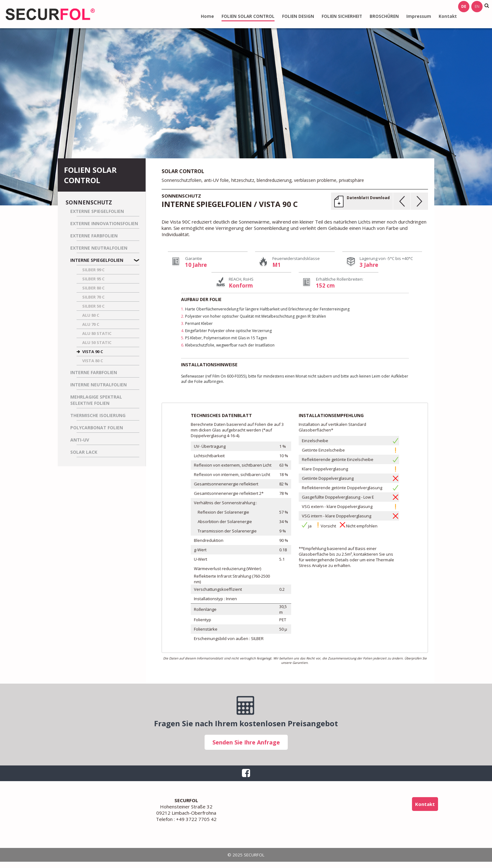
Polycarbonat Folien (97, 428)
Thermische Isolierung (98, 415)
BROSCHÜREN (384, 16)
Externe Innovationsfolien (104, 223)
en (477, 6)
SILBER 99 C (93, 270)
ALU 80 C (91, 315)
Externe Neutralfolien (99, 248)
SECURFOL (50, 14)
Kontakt (448, 16)
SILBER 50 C (93, 306)
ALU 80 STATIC (97, 333)
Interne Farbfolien (94, 372)
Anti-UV (80, 440)
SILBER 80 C (93, 288)
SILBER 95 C (93, 279)
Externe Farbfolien (94, 236)
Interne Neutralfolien (99, 385)
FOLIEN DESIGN (298, 16)
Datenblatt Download (368, 198)
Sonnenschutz (89, 202)
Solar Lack (84, 452)
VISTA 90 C (93, 352)
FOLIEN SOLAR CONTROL (248, 16)
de (464, 6)
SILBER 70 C (93, 297)
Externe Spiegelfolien (97, 211)
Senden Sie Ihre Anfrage (246, 742)
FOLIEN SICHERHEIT (342, 16)
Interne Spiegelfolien (97, 260)
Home (207, 16)
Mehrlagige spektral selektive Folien (96, 400)
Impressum (419, 16)
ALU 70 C (91, 324)
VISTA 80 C (93, 361)
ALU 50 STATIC (97, 342)
